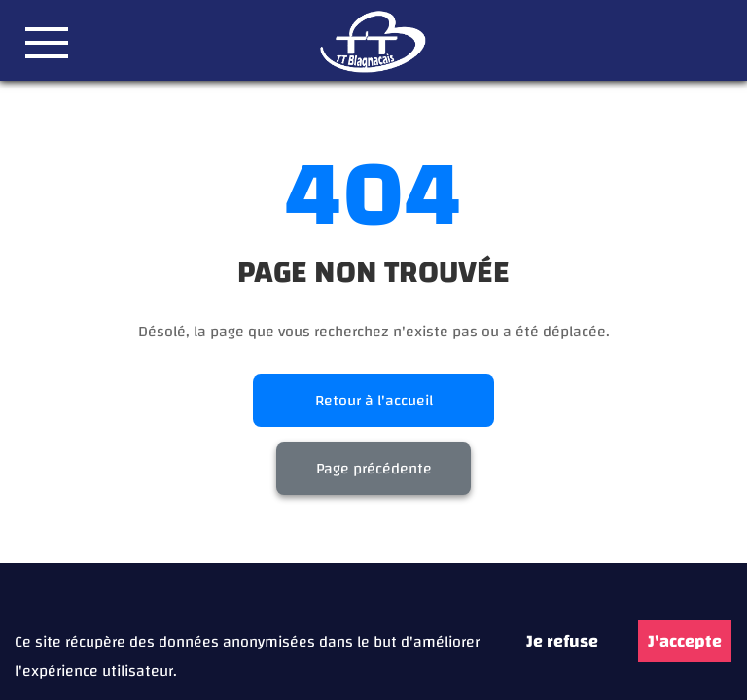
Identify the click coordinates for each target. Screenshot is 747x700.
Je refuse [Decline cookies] (562, 641)
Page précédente (374, 469)
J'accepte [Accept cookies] (685, 641)
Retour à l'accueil (374, 401)
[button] (47, 43)
